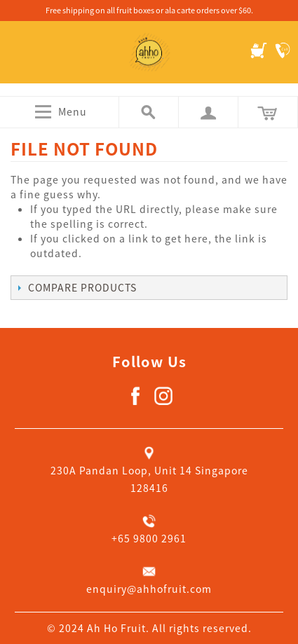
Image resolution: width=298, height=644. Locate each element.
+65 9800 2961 (149, 538)
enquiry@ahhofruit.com (149, 589)
